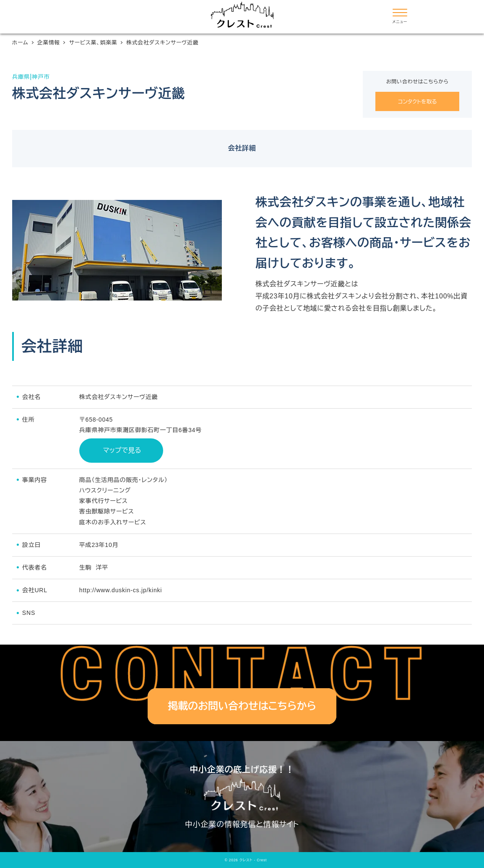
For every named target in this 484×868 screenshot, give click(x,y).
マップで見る (121, 450)
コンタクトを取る (418, 102)
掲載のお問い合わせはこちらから (242, 706)
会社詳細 (242, 148)
